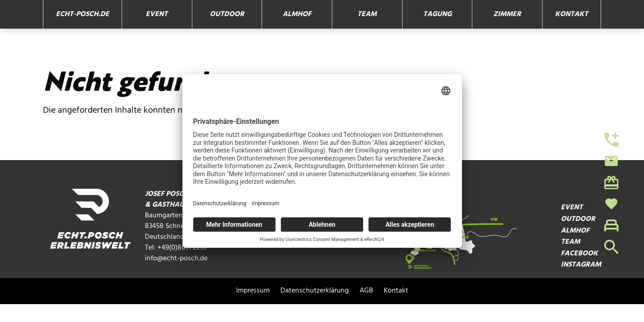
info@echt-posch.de (176, 258)
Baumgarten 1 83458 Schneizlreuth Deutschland (176, 226)
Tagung (437, 14)
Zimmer (507, 14)
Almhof (297, 14)
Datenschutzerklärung (315, 291)
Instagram (581, 265)
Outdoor (227, 14)
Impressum (253, 291)
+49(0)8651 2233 (182, 248)
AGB (366, 291)
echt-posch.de (83, 14)
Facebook (579, 254)
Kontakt (572, 14)
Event (157, 14)
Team (367, 14)
